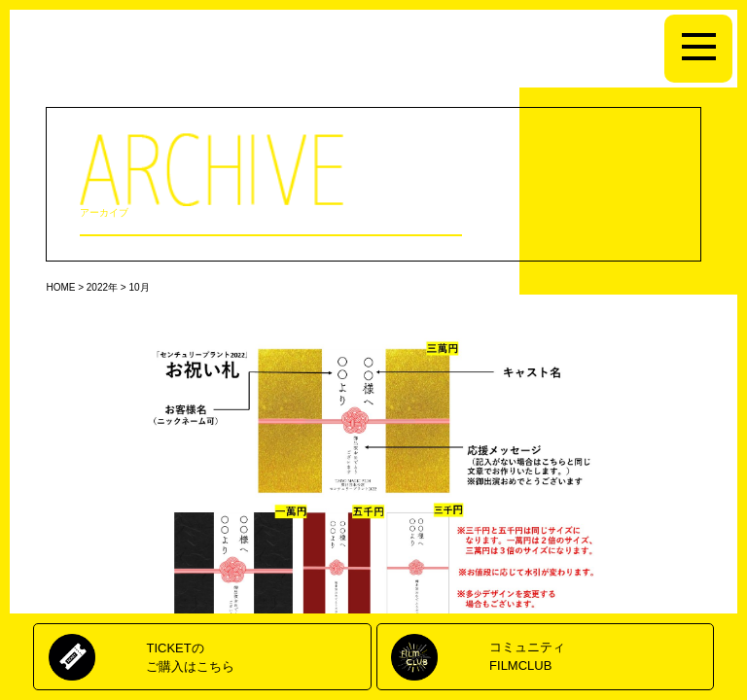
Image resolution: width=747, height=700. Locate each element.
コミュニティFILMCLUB (527, 656)
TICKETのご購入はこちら (190, 657)
